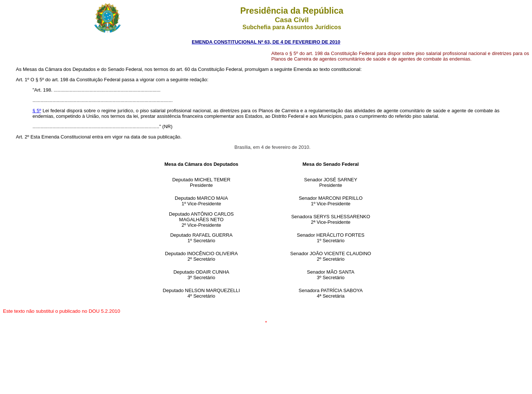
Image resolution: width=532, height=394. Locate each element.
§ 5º (37, 111)
